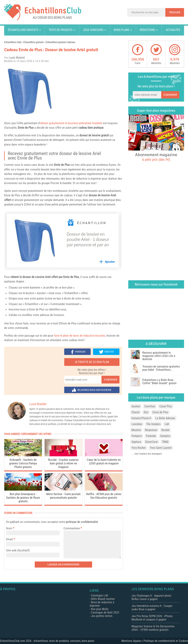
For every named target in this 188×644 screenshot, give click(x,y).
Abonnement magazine (156, 157)
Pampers (137, 436)
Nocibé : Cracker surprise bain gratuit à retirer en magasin (63, 463)
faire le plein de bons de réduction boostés (80, 336)
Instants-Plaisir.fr (141, 418)
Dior (146, 412)
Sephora (136, 442)
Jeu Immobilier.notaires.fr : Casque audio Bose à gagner (152, 608)
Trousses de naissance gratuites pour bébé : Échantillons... (161, 368)
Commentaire (73, 528)
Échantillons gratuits (23, 30)
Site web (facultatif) (18, 550)
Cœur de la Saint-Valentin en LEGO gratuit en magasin (104, 462)
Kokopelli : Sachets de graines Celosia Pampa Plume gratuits (23, 463)
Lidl (167, 424)
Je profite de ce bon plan (92, 362)
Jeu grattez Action (102, 616)
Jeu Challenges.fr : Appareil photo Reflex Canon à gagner (151, 597)
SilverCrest (151, 442)
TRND (165, 442)
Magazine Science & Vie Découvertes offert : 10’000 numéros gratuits (153, 628)
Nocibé (165, 430)
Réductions (147, 30)
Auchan (136, 406)
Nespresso (151, 430)
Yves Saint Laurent (161, 448)
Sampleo (165, 436)
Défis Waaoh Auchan (103, 599)
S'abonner (111, 380)
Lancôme (137, 424)
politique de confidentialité (82, 522)
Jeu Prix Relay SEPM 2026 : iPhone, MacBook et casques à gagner (152, 618)
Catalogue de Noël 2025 (105, 613)
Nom (9, 528)
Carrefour (150, 406)
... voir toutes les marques (147, 454)
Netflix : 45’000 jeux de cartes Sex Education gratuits (104, 496)
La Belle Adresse (165, 418)
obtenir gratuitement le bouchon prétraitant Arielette (71, 123)
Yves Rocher (139, 448)
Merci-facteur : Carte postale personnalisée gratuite (63, 496)
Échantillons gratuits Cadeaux (60, 42)
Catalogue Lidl (99, 595)
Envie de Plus (26, 128)
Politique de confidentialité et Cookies (166, 641)
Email (9, 539)
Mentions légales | (132, 641)
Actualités (173, 30)
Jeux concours (93, 30)
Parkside (151, 436)
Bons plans (122, 30)
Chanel (136, 412)
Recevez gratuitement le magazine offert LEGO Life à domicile (159, 356)
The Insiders (153, 424)
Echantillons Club (13, 42)
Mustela (136, 430)
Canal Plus (166, 406)
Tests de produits (61, 30)
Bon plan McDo (100, 609)
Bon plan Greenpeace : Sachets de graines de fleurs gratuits (23, 498)
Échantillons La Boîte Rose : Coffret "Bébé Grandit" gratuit (159, 382)
